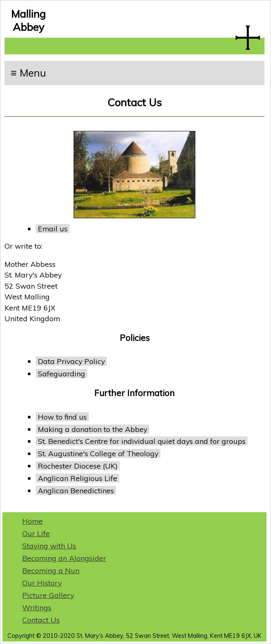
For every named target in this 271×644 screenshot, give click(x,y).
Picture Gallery (48, 595)
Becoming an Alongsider (64, 558)
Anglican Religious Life (78, 478)
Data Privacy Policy (71, 361)
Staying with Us (49, 546)
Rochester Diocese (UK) (78, 466)
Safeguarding (61, 373)
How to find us (62, 417)
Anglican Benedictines (76, 490)
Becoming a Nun (51, 570)
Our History (42, 583)
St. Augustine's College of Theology (98, 453)
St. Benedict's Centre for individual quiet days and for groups (142, 441)
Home (32, 521)
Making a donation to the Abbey (93, 429)
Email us (53, 229)
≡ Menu (28, 73)
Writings (37, 607)
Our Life (36, 533)
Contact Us (41, 620)
